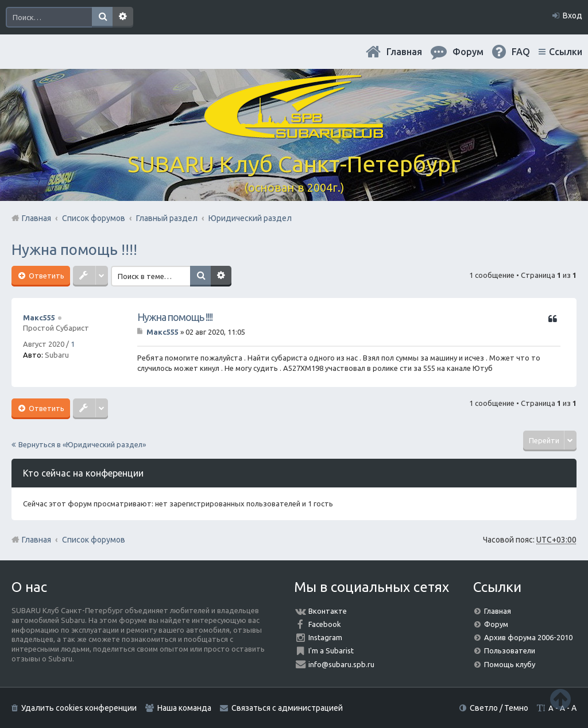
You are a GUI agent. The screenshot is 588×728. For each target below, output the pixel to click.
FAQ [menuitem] (521, 52)
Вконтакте (328, 611)
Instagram (325, 637)
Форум (496, 624)
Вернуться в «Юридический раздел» (82, 444)
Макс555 (39, 317)
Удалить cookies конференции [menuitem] (79, 708)
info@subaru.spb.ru (341, 664)
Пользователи (510, 650)
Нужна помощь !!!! (74, 249)
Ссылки (566, 52)
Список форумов (94, 540)
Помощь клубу (510, 664)
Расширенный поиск (123, 17)
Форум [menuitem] (468, 52)
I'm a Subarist (331, 650)
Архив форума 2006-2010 (528, 637)
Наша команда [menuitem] (184, 708)
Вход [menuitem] (572, 16)
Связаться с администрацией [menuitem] (287, 708)
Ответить (46, 276)
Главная (404, 52)
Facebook (325, 624)
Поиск (102, 17)
